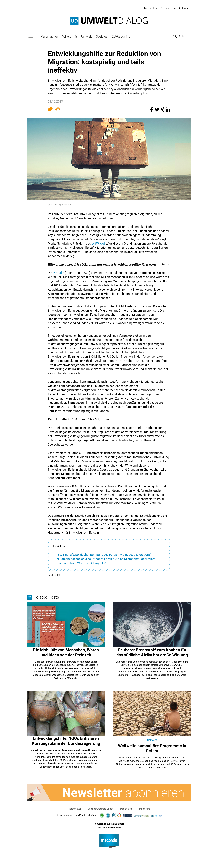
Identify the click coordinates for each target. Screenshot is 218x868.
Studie (60, 272)
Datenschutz (75, 808)
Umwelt (86, 36)
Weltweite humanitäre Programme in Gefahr (152, 748)
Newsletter (151, 8)
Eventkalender (181, 8)
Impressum (144, 808)
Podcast (165, 8)
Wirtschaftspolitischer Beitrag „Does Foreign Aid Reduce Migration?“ (105, 554)
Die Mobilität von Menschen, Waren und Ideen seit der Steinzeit (66, 652)
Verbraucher (49, 36)
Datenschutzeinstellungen (100, 808)
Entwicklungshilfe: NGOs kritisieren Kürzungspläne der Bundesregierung (66, 740)
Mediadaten (126, 808)
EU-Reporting (121, 36)
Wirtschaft (70, 36)
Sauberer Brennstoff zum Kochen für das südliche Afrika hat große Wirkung (152, 652)
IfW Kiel (99, 243)
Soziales (102, 36)
